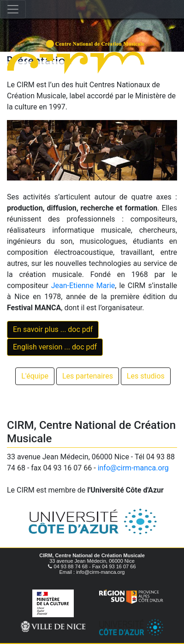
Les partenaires (88, 376)
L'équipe (35, 376)
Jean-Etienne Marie (83, 286)
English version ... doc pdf (55, 347)
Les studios (146, 376)
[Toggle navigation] (13, 9)
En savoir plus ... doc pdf (53, 329)
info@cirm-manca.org (133, 468)
